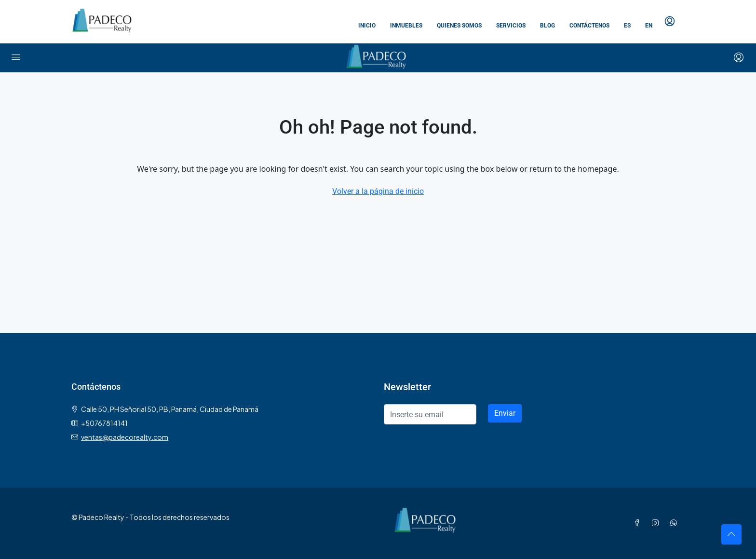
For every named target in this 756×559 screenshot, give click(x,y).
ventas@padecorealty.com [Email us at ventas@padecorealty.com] (125, 437)
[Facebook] (639, 523)
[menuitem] (670, 22)
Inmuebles (406, 26)
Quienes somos (459, 26)
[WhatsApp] (675, 523)
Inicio (367, 26)
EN (649, 26)
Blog (547, 26)
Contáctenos (589, 26)
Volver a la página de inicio (378, 191)
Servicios (511, 26)
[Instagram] (657, 523)
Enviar (505, 413)
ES (627, 26)
